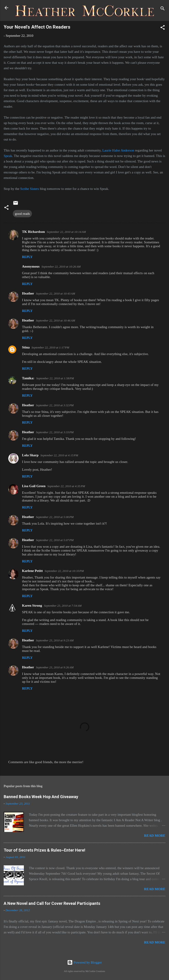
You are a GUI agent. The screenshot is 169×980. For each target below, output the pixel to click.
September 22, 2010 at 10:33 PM (64, 571)
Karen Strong (32, 606)
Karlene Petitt (32, 571)
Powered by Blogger (84, 962)
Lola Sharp (30, 455)
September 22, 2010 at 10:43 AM (55, 293)
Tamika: (28, 378)
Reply (27, 257)
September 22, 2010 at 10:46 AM (55, 320)
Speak (8, 156)
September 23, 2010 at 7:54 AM (63, 606)
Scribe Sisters (30, 189)
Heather (28, 293)
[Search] (163, 9)
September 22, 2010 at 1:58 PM (55, 378)
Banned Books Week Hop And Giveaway (41, 797)
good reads (22, 214)
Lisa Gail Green (34, 486)
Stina (26, 347)
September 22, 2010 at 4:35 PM (66, 486)
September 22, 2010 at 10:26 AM (61, 267)
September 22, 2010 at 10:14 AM (66, 232)
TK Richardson (33, 232)
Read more (155, 836)
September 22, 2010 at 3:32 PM (55, 405)
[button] (163, 28)
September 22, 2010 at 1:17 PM (50, 347)
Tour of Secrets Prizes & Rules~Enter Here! (44, 850)
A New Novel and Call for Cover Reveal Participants (52, 903)
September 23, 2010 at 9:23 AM (55, 640)
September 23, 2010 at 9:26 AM (55, 667)
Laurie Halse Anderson (118, 150)
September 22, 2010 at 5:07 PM (55, 540)
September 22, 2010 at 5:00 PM (55, 517)
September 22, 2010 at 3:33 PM (55, 432)
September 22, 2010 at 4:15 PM (59, 455)
